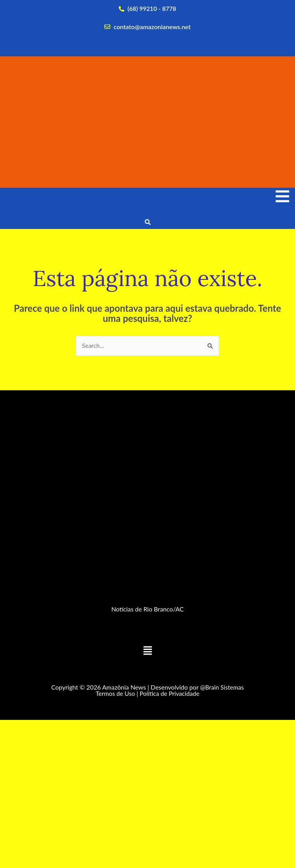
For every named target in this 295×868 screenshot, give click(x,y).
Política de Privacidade (170, 694)
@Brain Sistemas (222, 688)
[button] (147, 652)
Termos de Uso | (116, 694)
